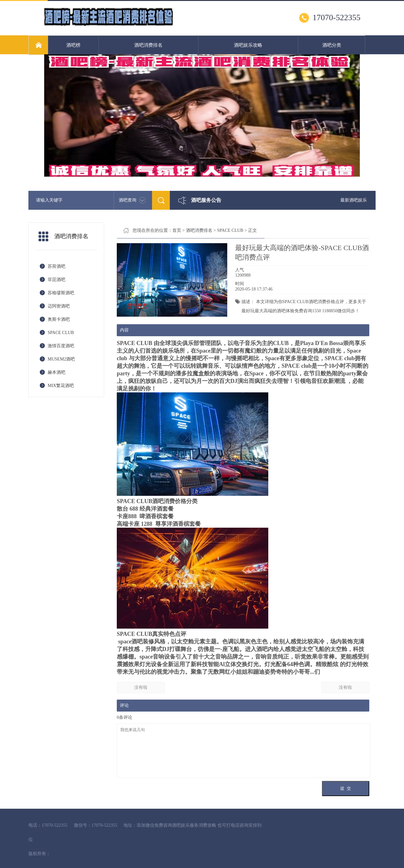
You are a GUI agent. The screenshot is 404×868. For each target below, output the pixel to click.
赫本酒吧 (56, 372)
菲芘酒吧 (56, 280)
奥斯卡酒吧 (59, 319)
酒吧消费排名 (148, 45)
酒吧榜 (73, 45)
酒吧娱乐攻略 (248, 45)
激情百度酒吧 (61, 346)
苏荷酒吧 (56, 266)
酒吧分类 (332, 45)
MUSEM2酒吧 (61, 359)
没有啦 (141, 687)
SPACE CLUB (61, 333)
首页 (177, 230)
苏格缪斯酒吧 (61, 293)
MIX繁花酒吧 (61, 386)
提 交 (345, 788)
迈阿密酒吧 (59, 306)
